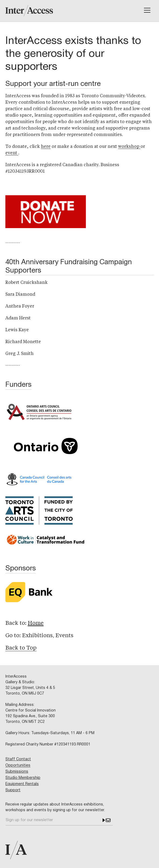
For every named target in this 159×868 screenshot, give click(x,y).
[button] (147, 10)
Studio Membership (23, 778)
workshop (129, 147)
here (46, 147)
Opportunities (18, 766)
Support (13, 790)
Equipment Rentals (22, 784)
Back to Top (21, 648)
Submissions (17, 772)
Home (36, 623)
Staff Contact (18, 759)
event (12, 153)
